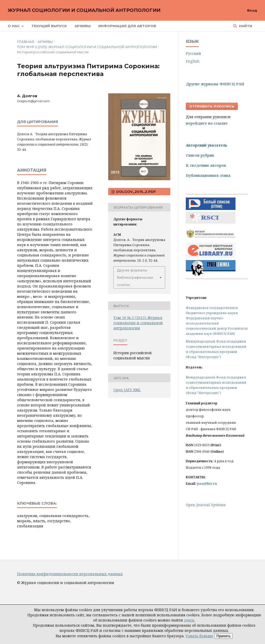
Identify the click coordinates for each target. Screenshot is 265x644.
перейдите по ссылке (207, 123)
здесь (189, 620)
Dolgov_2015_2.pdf (136, 192)
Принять (223, 636)
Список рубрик (200, 155)
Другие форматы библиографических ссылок (135, 277)
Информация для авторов (127, 26)
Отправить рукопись (212, 106)
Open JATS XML (127, 390)
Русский (193, 53)
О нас (14, 26)
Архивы (83, 26)
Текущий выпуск (49, 26)
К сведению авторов (206, 165)
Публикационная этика (208, 175)
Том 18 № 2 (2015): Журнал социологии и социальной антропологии (87, 47)
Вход (252, 10)
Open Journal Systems (206, 505)
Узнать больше (199, 636)
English (193, 61)
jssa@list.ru (207, 484)
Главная (26, 42)
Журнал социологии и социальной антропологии (84, 10)
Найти (245, 26)
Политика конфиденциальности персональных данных (70, 574)
